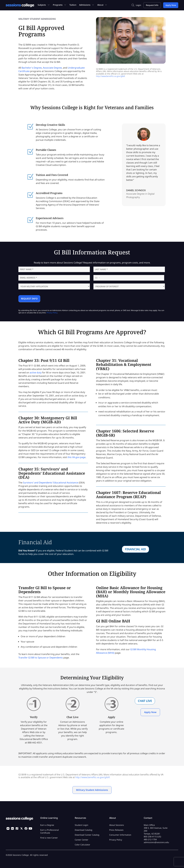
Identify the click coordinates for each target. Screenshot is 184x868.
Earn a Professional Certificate (50, 831)
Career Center (82, 840)
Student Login (82, 825)
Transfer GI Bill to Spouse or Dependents (41, 658)
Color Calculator (82, 845)
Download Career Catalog (87, 835)
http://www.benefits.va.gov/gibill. (111, 76)
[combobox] (97, 278)
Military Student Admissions (92, 790)
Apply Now (150, 712)
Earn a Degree (47, 825)
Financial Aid (135, 549)
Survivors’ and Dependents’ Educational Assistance (51, 483)
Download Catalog (84, 830)
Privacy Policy (52, 313)
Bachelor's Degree (32, 68)
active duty (36, 372)
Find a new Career (49, 838)
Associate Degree (52, 68)
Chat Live (145, 701)
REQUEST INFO (29, 299)
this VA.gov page (77, 457)
